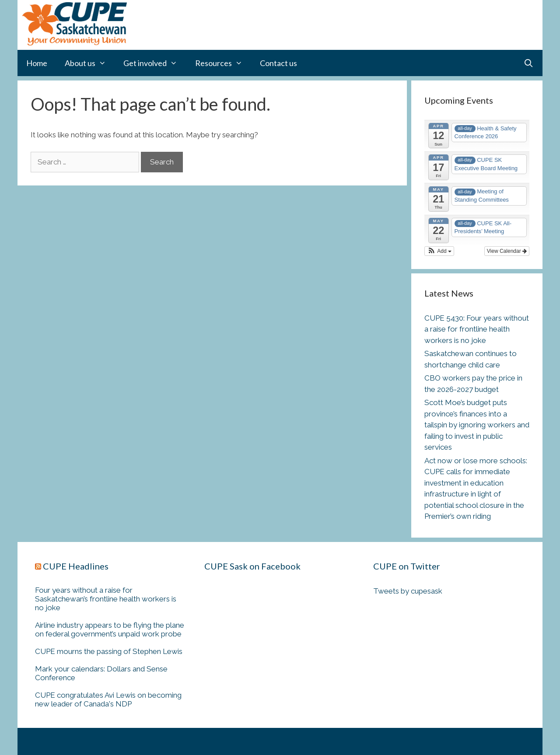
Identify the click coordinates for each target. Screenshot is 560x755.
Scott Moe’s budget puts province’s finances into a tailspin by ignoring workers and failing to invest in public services (477, 425)
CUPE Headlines (76, 566)
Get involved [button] (155, 63)
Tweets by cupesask (408, 591)
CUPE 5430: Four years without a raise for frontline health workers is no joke (477, 329)
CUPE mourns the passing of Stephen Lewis (109, 651)
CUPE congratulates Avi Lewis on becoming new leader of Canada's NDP (108, 699)
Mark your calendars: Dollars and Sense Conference (101, 673)
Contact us (278, 63)
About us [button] (90, 63)
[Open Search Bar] (529, 63)
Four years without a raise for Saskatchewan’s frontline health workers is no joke (106, 599)
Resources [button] (223, 63)
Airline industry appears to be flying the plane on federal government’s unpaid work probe (110, 629)
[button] (439, 251)
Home (37, 63)
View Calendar (507, 251)
